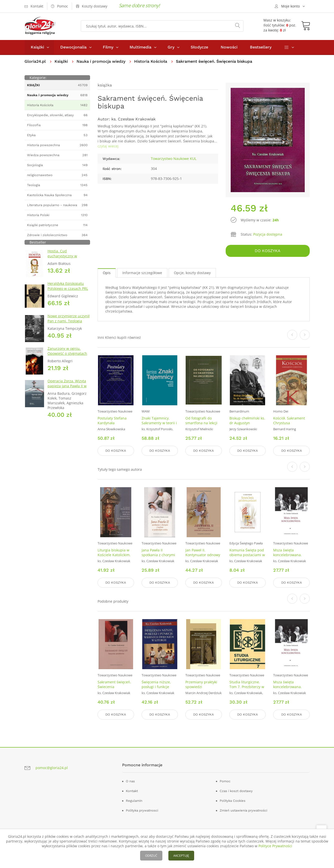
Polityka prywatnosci (142, 810)
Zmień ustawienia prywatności (243, 810)
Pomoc (225, 781)
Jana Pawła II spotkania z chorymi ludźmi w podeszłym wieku (159, 557)
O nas (130, 781)
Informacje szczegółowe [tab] (142, 273)
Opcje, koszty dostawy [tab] (192, 273)
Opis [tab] (107, 273)
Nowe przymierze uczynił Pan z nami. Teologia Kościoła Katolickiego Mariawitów (69, 323)
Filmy (108, 47)
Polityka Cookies (233, 801)
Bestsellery (261, 47)
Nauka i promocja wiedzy (101, 61)
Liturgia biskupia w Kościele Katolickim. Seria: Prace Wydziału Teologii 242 (116, 557)
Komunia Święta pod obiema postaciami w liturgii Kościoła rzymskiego (247, 557)
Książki (37, 47)
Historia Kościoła (151, 61)
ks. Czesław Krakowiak (133, 119)
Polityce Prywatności (275, 846)
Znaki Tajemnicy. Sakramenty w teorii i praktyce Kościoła (159, 423)
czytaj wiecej (108, 146)
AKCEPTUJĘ (181, 856)
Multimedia (140, 47)
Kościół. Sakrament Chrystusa (289, 421)
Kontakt (132, 791)
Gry (171, 47)
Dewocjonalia (73, 47)
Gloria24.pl (35, 61)
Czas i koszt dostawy (236, 791)
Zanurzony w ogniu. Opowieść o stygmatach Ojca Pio (67, 353)
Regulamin (134, 801)
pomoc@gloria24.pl (52, 768)
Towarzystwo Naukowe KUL (174, 159)
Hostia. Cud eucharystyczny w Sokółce (62, 256)
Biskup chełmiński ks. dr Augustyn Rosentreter (247, 423)
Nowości (229, 47)
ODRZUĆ (151, 856)
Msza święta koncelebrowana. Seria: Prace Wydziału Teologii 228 (291, 557)
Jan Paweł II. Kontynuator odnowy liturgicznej (203, 555)
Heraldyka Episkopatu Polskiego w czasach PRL (68, 286)
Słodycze (199, 47)
